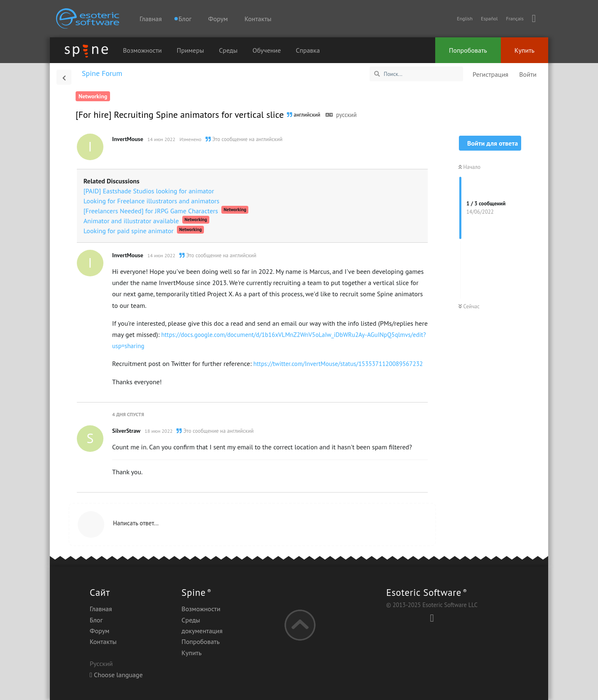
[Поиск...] (416, 74)
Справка (308, 50)
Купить (524, 50)
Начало (469, 167)
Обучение (267, 50)
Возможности (142, 50)
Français (515, 18)
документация (202, 631)
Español (489, 18)
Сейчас (469, 306)
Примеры (191, 50)
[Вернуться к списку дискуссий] (64, 77)
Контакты (258, 19)
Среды (228, 50)
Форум (218, 19)
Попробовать (468, 50)
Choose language (116, 675)
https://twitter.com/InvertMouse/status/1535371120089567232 (338, 364)
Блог (96, 620)
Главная (151, 19)
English (465, 18)
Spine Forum (102, 73)
